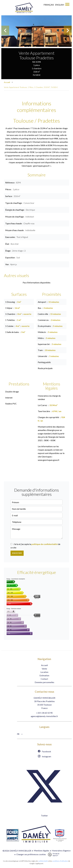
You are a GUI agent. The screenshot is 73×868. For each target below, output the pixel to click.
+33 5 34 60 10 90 (44, 713)
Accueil (7, 82)
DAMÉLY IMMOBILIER (44, 698)
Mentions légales (42, 851)
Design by (53, 855)
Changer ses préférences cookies (31, 854)
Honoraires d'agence (61, 851)
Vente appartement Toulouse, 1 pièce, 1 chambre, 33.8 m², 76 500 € (31, 87)
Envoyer (17, 553)
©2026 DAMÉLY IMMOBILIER (17, 851)
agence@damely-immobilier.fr (44, 716)
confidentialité (43, 861)
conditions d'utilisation (60, 861)
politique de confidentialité (45, 544)
